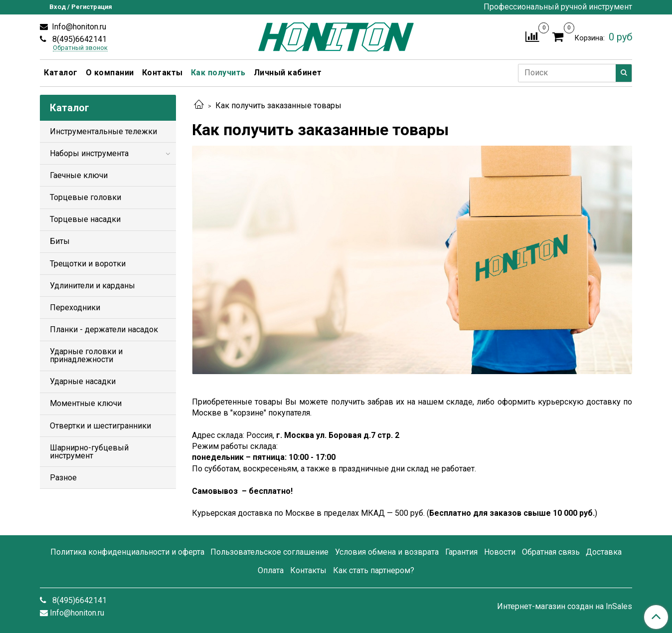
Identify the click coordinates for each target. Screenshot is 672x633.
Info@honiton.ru (78, 27)
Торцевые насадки (85, 219)
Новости (500, 552)
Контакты (163, 73)
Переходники (75, 308)
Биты (60, 241)
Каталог (61, 73)
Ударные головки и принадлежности (86, 355)
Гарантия (461, 552)
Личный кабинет (288, 73)
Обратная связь (551, 552)
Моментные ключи (86, 403)
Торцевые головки (85, 197)
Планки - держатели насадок (104, 329)
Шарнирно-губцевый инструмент (89, 452)
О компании (110, 73)
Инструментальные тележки (103, 131)
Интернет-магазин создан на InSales (565, 607)
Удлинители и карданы (92, 286)
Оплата (271, 570)
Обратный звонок (80, 48)
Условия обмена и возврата (387, 552)
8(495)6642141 (79, 39)
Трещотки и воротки (88, 264)
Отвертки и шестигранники (100, 426)
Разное (63, 478)
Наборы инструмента (89, 153)
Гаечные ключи (79, 175)
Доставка (604, 552)
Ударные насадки (83, 381)
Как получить (218, 73)
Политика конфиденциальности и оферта (127, 552)
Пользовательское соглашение (269, 552)
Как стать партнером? (374, 570)
